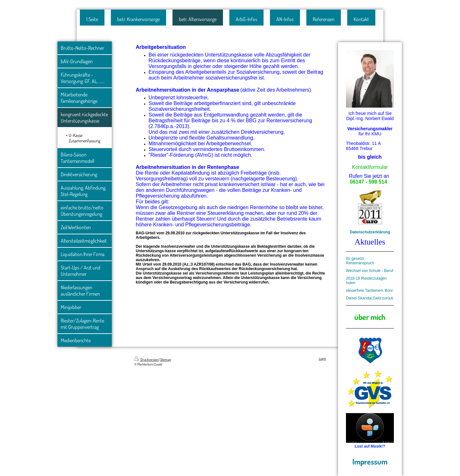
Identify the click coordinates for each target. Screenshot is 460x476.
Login (322, 359)
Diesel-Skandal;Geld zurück (370, 298)
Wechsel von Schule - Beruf (370, 271)
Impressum (370, 461)
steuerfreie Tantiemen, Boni (369, 291)
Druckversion (146, 359)
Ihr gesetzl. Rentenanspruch (360, 261)
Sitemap (165, 359)
